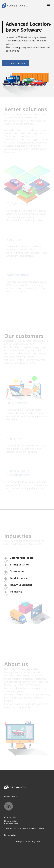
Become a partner (16, 63)
